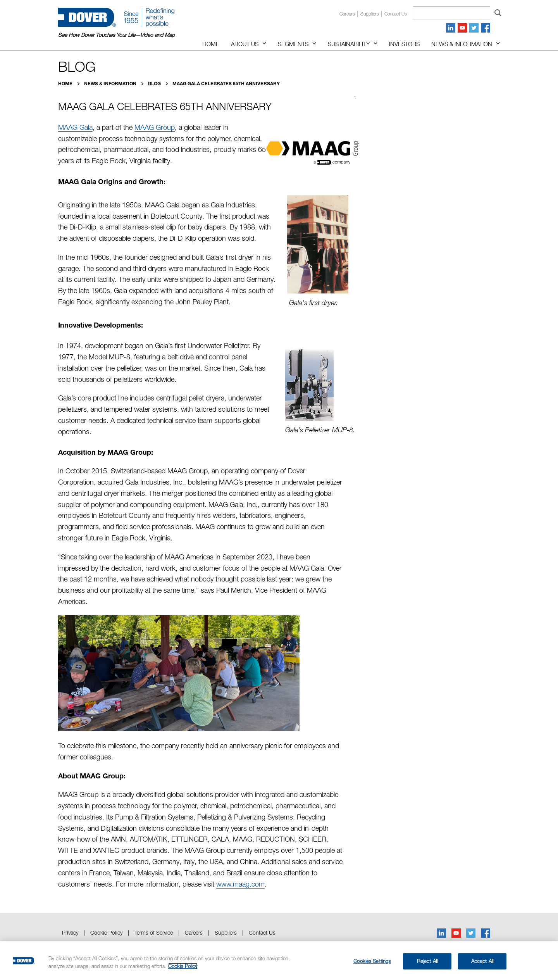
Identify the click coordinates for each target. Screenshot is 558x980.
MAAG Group (155, 127)
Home (211, 44)
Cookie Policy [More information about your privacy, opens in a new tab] (183, 966)
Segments (293, 44)
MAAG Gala (75, 127)
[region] (279, 961)
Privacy (70, 933)
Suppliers (370, 14)
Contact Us (262, 933)
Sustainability (349, 44)
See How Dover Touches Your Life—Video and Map (116, 35)
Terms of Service (154, 933)
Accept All (482, 961)
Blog (155, 84)
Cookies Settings (372, 961)
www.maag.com (240, 884)
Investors (404, 44)
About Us (245, 44)
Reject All (427, 961)
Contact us (396, 14)
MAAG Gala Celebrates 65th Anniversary (226, 84)
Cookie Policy (106, 933)
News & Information (462, 44)
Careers (347, 14)
